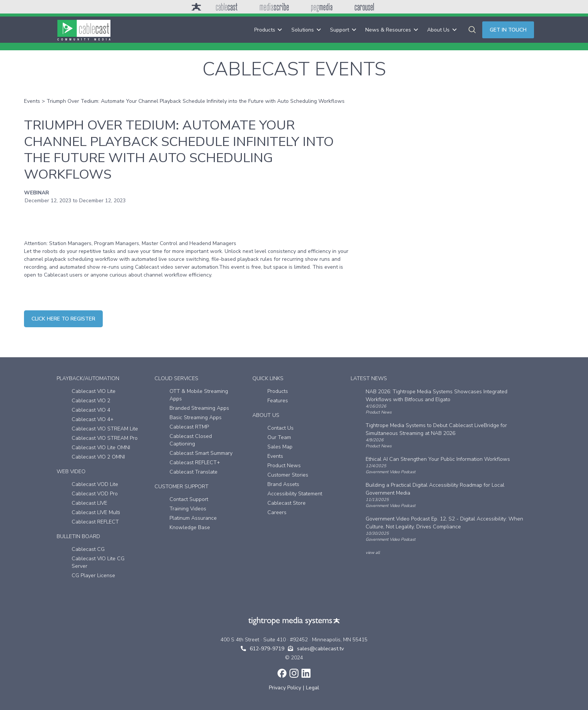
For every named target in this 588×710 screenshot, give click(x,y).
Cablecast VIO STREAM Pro (105, 438)
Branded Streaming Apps (199, 408)
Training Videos (188, 509)
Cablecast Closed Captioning (191, 440)
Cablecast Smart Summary (201, 453)
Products (278, 391)
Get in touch (508, 30)
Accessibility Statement (295, 494)
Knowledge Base (190, 527)
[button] (268, 30)
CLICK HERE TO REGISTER (63, 319)
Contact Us (280, 428)
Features (278, 401)
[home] (84, 30)
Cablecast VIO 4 (91, 410)
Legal (313, 688)
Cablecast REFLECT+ (195, 463)
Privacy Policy (285, 688)
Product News (284, 466)
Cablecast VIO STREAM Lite (105, 429)
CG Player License (93, 575)
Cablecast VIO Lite (94, 391)
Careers (277, 512)
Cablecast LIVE (89, 503)
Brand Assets (283, 484)
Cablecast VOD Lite (95, 484)
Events (32, 101)
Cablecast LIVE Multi (96, 512)
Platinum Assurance (193, 518)
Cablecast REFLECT (95, 522)
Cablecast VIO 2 (91, 401)
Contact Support (189, 499)
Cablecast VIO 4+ (93, 419)
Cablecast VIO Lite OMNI (101, 448)
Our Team (279, 437)
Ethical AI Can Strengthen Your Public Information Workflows (438, 459)
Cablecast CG (88, 549)
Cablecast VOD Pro (95, 494)
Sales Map (280, 447)
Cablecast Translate (193, 472)
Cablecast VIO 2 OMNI (98, 457)
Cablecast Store (286, 503)
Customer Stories (288, 475)
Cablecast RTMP (189, 427)
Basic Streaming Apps (196, 417)
